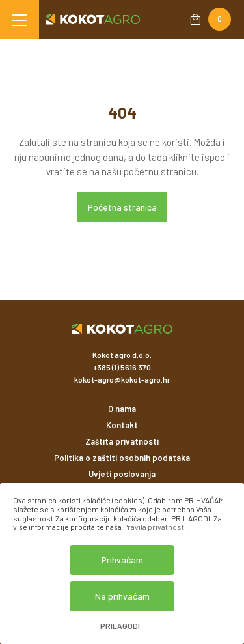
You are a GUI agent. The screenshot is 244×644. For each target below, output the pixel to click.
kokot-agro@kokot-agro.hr (122, 379)
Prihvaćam (122, 560)
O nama (122, 409)
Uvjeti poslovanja (122, 474)
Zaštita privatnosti (122, 441)
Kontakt (122, 425)
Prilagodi (120, 626)
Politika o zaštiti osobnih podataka (122, 458)
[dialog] (122, 563)
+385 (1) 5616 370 (122, 367)
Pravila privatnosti (155, 527)
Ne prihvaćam (122, 596)
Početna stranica (122, 207)
